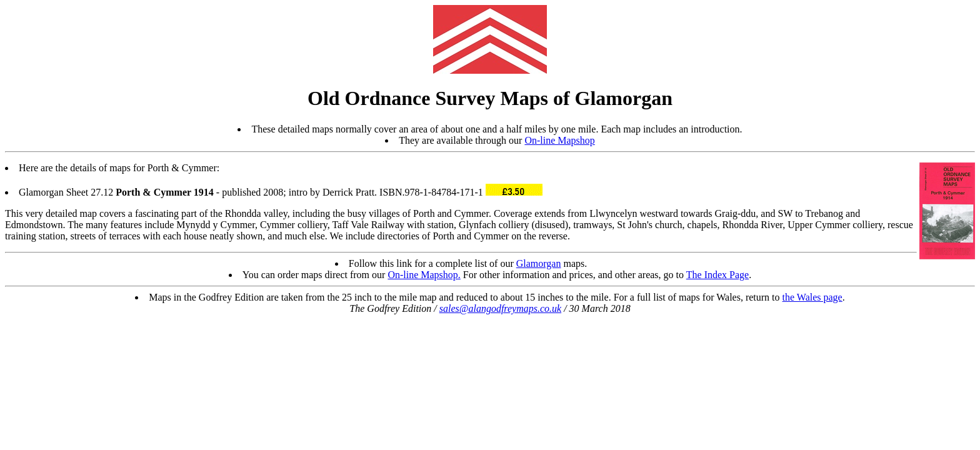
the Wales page (812, 297)
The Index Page (717, 275)
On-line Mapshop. (424, 275)
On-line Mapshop (559, 140)
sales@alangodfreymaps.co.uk (500, 308)
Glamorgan (539, 263)
